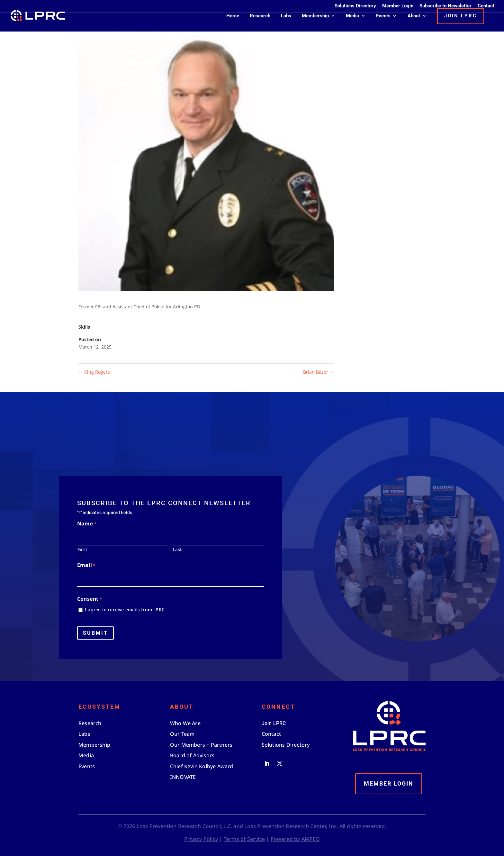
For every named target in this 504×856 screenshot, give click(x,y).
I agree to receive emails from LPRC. (125, 610)
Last (177, 549)
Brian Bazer (319, 372)
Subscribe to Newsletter (446, 6)
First (82, 549)
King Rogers (94, 372)
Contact (486, 6)
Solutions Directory (355, 6)
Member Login (398, 6)
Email (86, 565)
